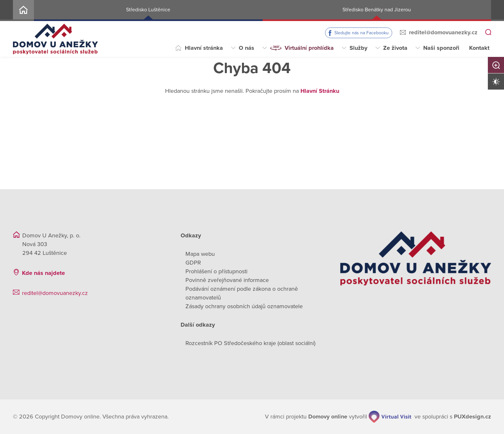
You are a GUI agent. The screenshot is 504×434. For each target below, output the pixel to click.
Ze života (395, 48)
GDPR (193, 263)
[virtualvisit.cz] (390, 417)
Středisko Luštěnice (148, 10)
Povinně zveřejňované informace (227, 280)
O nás (247, 48)
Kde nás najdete (43, 273)
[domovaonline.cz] (328, 417)
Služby (358, 48)
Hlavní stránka (204, 48)
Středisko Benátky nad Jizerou (377, 10)
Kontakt (479, 48)
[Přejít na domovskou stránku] (55, 39)
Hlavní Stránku (320, 91)
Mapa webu (200, 254)
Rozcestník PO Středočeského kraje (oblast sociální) (250, 343)
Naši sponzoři (441, 48)
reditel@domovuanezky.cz (443, 32)
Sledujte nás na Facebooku (362, 33)
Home (23, 11)
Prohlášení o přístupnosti (216, 271)
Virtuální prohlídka (309, 48)
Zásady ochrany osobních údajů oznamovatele (244, 306)
